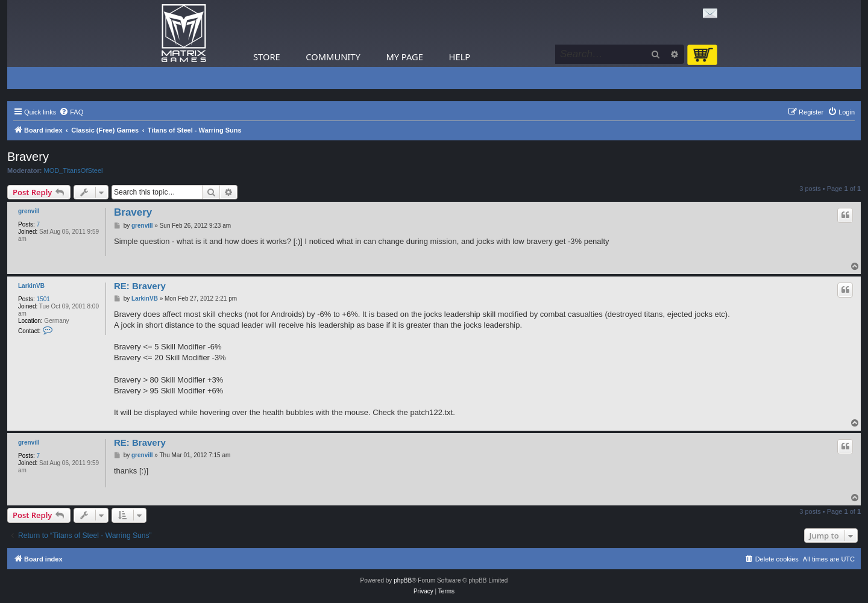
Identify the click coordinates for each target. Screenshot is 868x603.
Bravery (28, 157)
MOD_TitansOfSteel (74, 170)
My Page (404, 57)
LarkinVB (31, 286)
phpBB (403, 580)
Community (333, 57)
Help (460, 57)
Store (267, 57)
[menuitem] (71, 112)
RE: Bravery (140, 286)
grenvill (29, 211)
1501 (43, 299)
